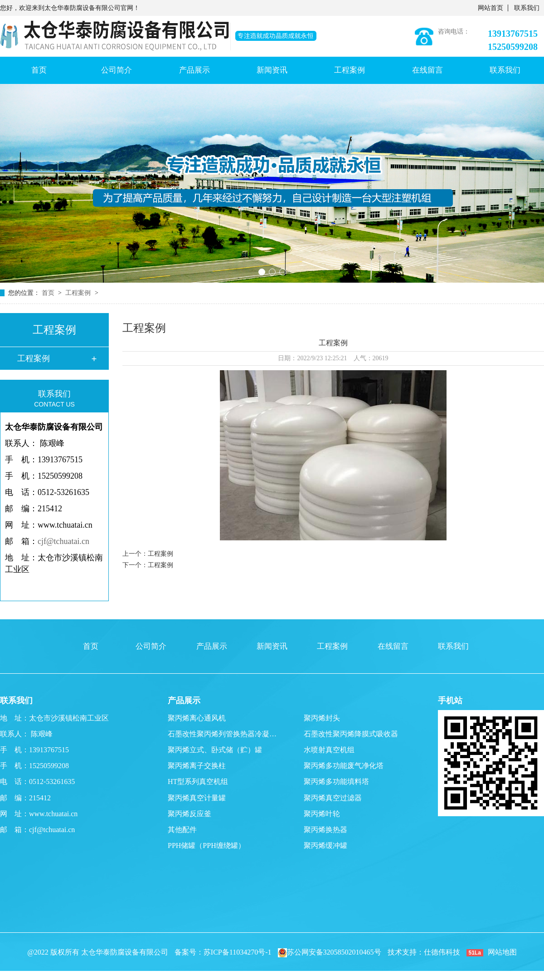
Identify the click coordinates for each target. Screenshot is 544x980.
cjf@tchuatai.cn (63, 541)
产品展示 (194, 70)
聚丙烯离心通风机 (197, 718)
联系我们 (527, 8)
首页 (39, 70)
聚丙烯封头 (322, 718)
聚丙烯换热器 (325, 830)
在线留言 (427, 70)
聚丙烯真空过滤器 (333, 798)
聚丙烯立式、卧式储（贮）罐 (215, 750)
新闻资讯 (272, 70)
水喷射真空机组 (329, 750)
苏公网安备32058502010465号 (330, 952)
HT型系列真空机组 (198, 782)
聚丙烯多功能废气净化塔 (344, 766)
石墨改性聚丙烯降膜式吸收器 (351, 734)
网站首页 (491, 8)
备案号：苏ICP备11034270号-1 (223, 952)
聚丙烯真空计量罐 (197, 798)
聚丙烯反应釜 (189, 814)
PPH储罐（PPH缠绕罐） (206, 845)
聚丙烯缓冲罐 (325, 845)
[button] (262, 272)
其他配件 (182, 830)
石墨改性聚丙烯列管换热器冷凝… (222, 734)
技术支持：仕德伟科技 (424, 952)
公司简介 (117, 70)
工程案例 (350, 70)
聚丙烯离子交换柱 (197, 766)
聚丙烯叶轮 (322, 814)
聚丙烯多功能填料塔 (336, 782)
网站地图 (502, 952)
